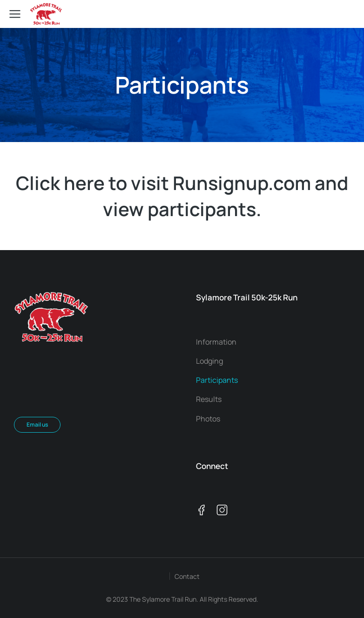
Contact (187, 576)
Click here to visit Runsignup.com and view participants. (182, 196)
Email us (37, 424)
